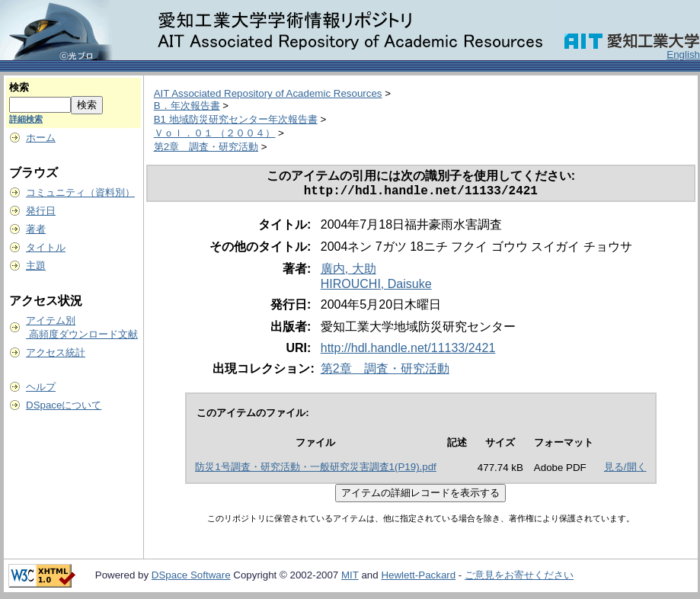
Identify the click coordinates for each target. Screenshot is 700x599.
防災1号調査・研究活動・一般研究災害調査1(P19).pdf (316, 470)
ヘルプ (41, 387)
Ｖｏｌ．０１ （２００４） (215, 133)
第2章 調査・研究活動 (206, 147)
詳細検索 (26, 119)
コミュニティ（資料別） (80, 192)
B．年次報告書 (187, 106)
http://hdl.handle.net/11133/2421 (408, 351)
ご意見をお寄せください (519, 578)
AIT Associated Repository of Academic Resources (268, 93)
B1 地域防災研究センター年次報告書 (236, 119)
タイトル (46, 247)
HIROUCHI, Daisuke (376, 287)
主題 (36, 266)
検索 (19, 87)
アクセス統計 (56, 352)
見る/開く (625, 470)
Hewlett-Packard (418, 578)
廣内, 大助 (348, 272)
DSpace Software (191, 578)
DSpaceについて (64, 405)
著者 (36, 229)
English (683, 54)
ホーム (41, 138)
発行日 (41, 211)
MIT (350, 578)
